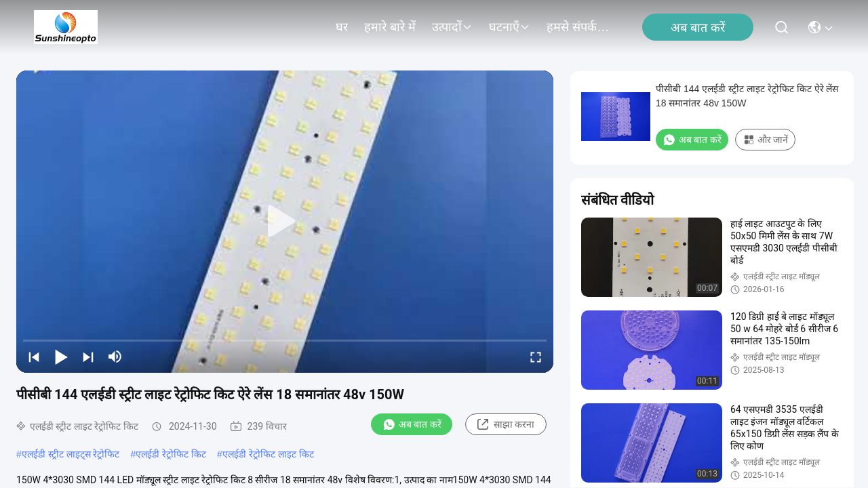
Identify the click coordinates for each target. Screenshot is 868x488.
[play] (285, 222)
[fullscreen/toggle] (536, 357)
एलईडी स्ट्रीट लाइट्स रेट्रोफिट (71, 454)
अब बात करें (698, 28)
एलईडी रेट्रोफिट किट (171, 454)
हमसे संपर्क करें (579, 27)
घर (342, 27)
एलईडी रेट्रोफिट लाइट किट (268, 454)
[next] (88, 357)
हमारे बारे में (390, 27)
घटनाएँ (510, 27)
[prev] (34, 357)
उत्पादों (452, 27)
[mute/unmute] (115, 357)
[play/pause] (61, 357)
